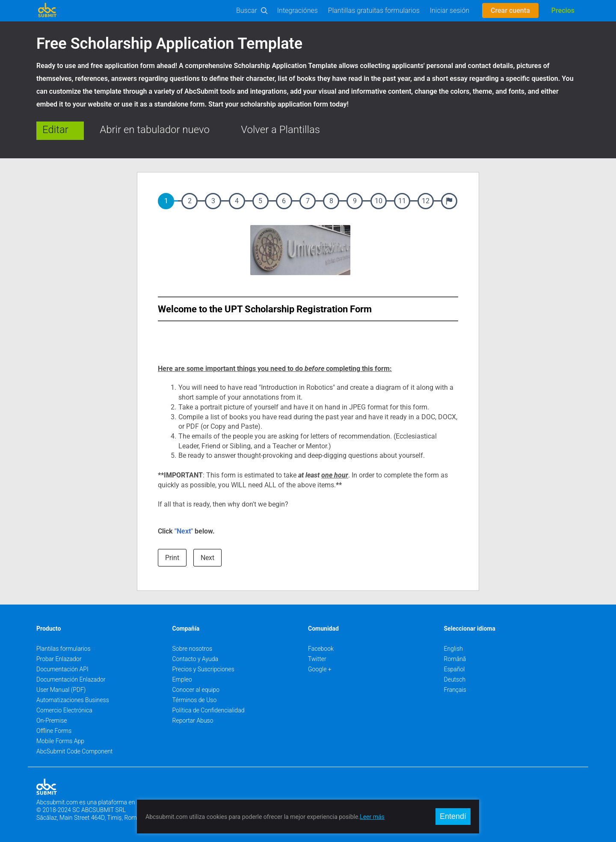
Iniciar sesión (450, 10)
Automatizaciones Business (73, 700)
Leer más (372, 817)
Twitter (317, 659)
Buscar (247, 10)
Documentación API (62, 669)
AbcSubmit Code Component (74, 751)
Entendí (453, 816)
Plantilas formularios (64, 649)
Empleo (182, 679)
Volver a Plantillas (280, 130)
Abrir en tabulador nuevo (155, 130)
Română (455, 659)
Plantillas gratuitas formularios (374, 10)
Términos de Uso (195, 700)
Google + (320, 669)
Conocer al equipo (196, 690)
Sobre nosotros (192, 649)
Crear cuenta (510, 10)
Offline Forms (54, 731)
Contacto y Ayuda (195, 659)
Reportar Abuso (193, 720)
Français (455, 690)
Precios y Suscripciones (203, 669)
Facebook (321, 649)
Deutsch (455, 679)
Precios (563, 10)
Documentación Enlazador (71, 679)
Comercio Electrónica (64, 710)
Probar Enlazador (59, 659)
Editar (55, 130)
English (454, 649)
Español (455, 669)
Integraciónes (298, 10)
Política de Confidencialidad (209, 710)
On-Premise (52, 720)
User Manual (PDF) (61, 690)
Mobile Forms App (60, 741)
